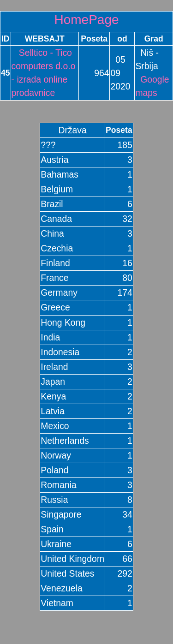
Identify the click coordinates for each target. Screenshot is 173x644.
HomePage (86, 20)
